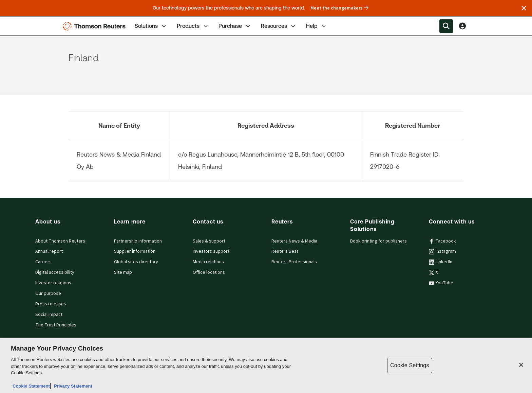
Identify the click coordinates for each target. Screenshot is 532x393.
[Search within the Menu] (446, 26)
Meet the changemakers (339, 8)
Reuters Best (285, 251)
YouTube (441, 283)
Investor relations (53, 283)
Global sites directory (136, 262)
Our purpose (48, 293)
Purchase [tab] (235, 26)
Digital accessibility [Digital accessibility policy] (55, 272)
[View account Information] (462, 26)
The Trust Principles (56, 325)
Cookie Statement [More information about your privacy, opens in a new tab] (31, 386)
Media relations (208, 262)
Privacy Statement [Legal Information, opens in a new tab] (72, 386)
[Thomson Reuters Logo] (96, 26)
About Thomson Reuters (60, 241)
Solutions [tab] (151, 26)
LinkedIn (441, 262)
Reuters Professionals (294, 262)
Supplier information (135, 251)
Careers (43, 262)
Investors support (211, 251)
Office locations (209, 272)
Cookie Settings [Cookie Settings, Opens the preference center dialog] (410, 365)
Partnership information (138, 241)
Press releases (51, 304)
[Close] (521, 365)
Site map (123, 272)
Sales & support (209, 241)
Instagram (442, 251)
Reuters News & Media (294, 241)
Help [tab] (317, 26)
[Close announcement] (524, 8)
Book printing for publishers (378, 241)
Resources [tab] (279, 26)
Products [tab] (193, 26)
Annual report (49, 251)
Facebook (442, 241)
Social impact (49, 315)
